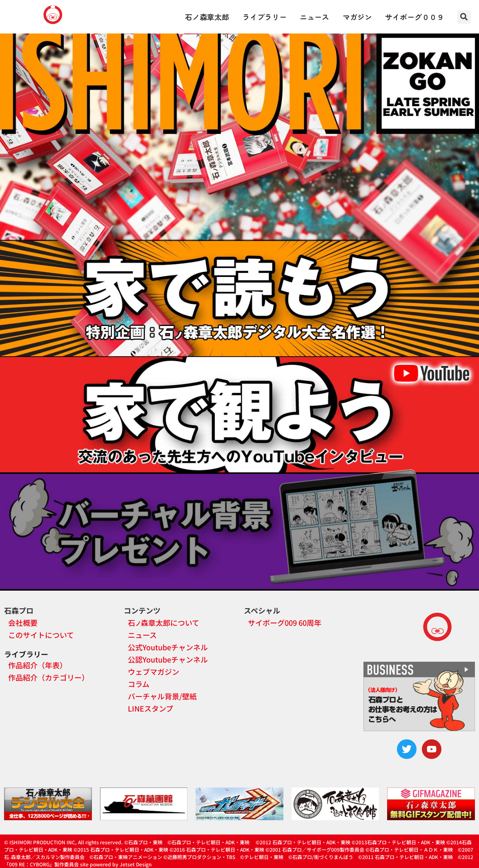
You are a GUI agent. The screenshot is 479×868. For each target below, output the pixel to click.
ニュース (314, 17)
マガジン (357, 17)
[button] (464, 17)
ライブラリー (265, 17)
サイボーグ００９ (414, 17)
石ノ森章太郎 (207, 17)
